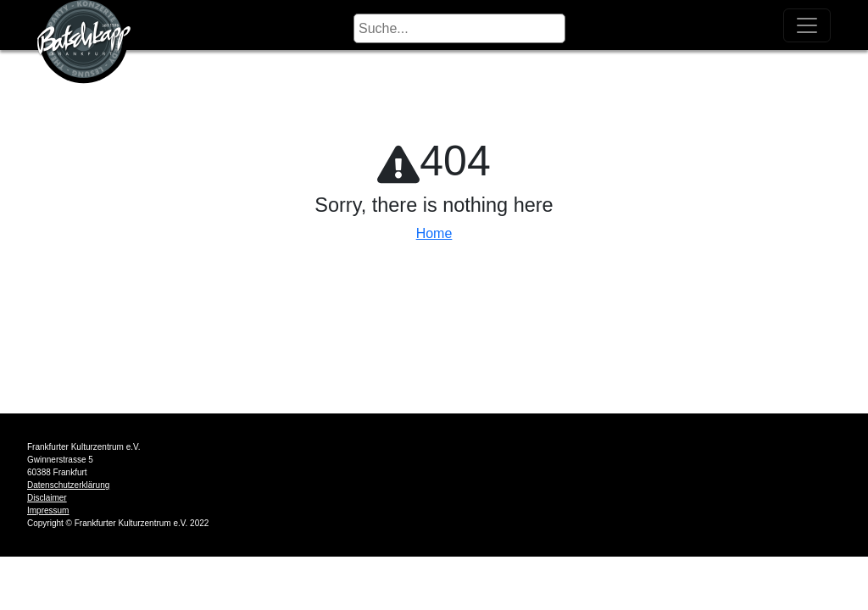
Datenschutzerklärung (68, 485)
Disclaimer (47, 498)
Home (434, 233)
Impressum (48, 510)
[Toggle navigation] (807, 25)
